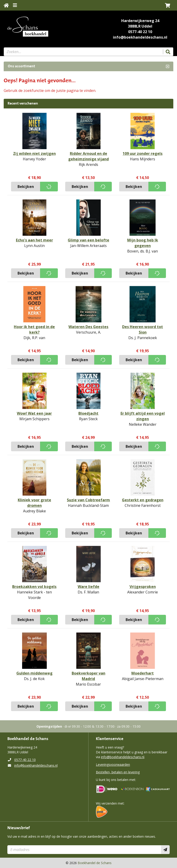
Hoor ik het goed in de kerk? (34, 329)
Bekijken (26, 187)
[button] (168, 5)
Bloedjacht (88, 413)
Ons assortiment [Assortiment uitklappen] (21, 66)
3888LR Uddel (140, 26)
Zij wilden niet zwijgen (34, 153)
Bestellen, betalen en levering (118, 772)
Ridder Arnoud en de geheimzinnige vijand (88, 156)
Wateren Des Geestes (88, 327)
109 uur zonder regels (143, 153)
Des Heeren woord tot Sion (143, 329)
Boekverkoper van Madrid (88, 676)
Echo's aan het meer (34, 240)
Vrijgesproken (143, 587)
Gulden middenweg (34, 673)
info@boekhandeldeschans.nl (140, 37)
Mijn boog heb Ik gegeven (143, 243)
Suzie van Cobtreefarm (88, 500)
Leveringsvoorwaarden (113, 764)
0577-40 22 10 (140, 32)
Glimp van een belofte (88, 240)
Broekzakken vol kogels (34, 587)
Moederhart (143, 673)
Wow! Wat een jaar (34, 413)
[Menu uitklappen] (15, 5)
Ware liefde (88, 587)
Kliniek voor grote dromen (34, 503)
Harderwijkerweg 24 (140, 21)
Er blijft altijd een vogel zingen (143, 416)
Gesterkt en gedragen (143, 500)
